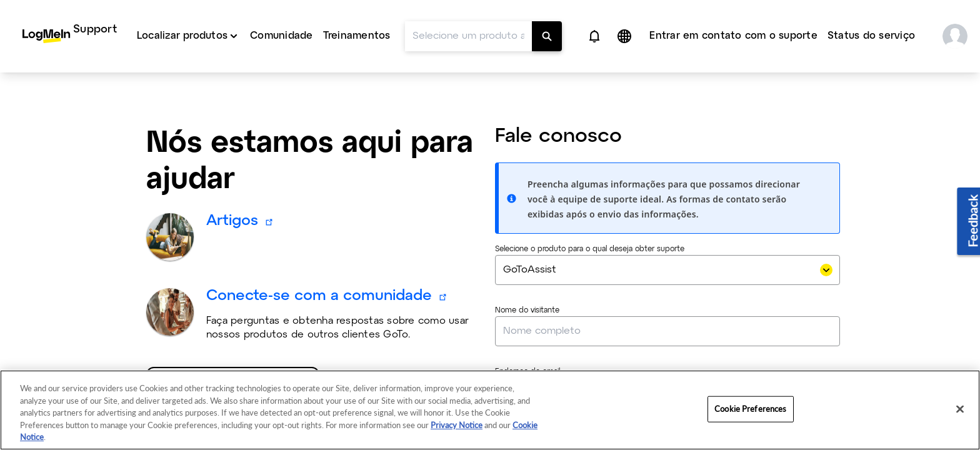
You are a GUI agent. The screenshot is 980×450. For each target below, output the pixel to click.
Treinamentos (357, 36)
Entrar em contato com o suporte (733, 36)
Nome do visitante (527, 229)
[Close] (960, 409)
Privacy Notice (457, 425)
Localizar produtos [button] (182, 36)
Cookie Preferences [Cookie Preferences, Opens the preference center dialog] (750, 409)
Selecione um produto (227, 308)
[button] (594, 36)
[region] (490, 410)
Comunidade (281, 36)
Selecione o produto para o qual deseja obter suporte (590, 168)
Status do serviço (871, 36)
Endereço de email (527, 291)
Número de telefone (530, 352)
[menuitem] (70, 36)
